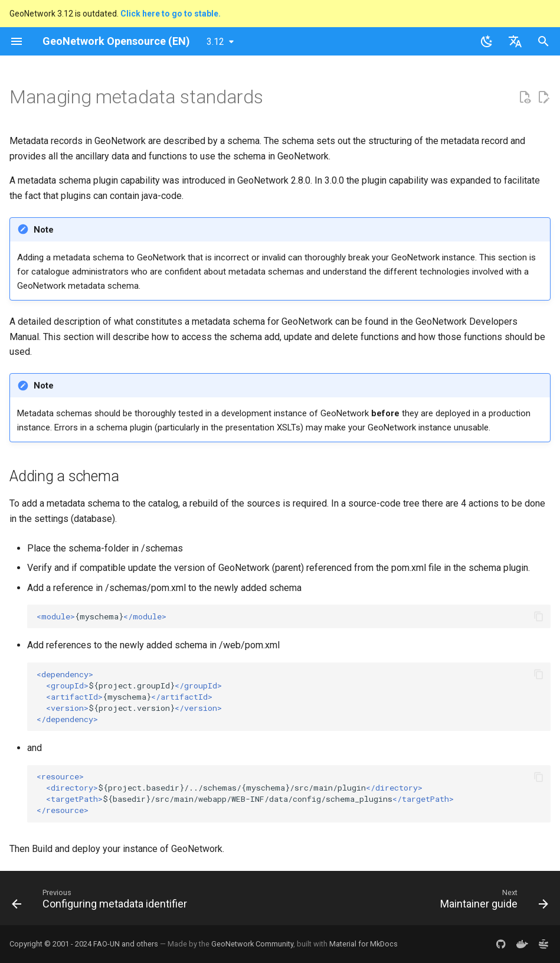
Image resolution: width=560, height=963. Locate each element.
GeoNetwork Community (252, 944)
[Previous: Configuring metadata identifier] (102, 902)
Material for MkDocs (363, 944)
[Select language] (515, 41)
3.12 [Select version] (215, 42)
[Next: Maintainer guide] (492, 902)
